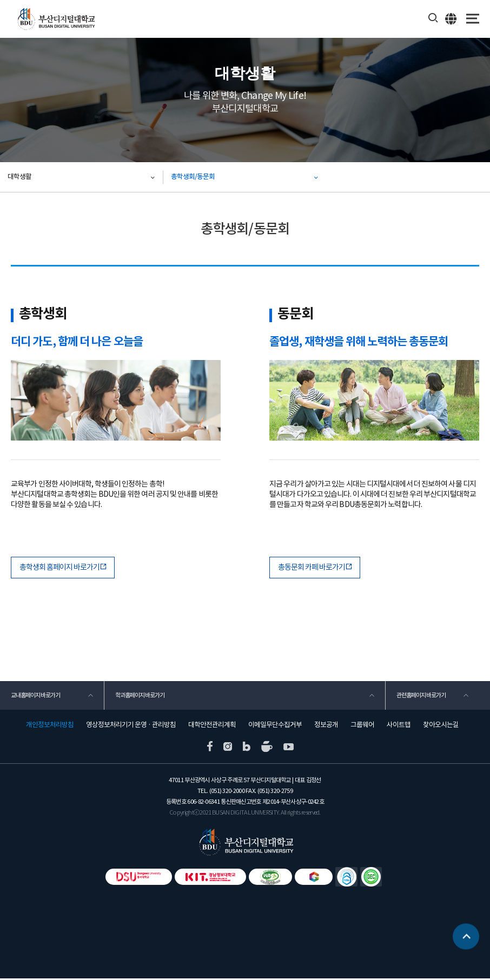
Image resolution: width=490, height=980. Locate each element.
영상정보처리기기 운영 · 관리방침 (131, 726)
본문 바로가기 (0, 0)
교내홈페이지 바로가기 (36, 696)
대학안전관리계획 (212, 726)
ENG (451, 18)
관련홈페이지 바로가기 (421, 696)
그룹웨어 (362, 726)
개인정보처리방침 (50, 726)
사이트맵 (399, 726)
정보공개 (326, 726)
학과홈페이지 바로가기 (140, 696)
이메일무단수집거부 (275, 726)
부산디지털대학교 (55, 19)
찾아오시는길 (441, 726)
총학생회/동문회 (193, 177)
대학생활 (20, 177)
